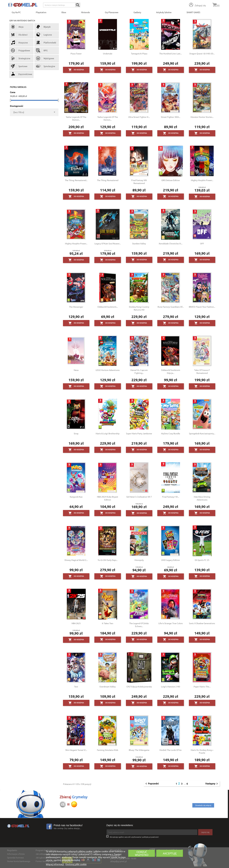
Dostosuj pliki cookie (76, 864)
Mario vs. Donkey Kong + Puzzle (202, 751)
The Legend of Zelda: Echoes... (139, 625)
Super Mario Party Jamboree (139, 433)
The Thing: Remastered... (76, 180)
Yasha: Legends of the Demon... (76, 118)
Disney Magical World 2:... (76, 560)
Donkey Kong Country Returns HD (139, 308)
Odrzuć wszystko (142, 853)
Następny (212, 784)
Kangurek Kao (76, 497)
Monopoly (139, 560)
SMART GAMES (193, 12)
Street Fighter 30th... (171, 117)
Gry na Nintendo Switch (22, 20)
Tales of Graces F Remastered (202, 371)
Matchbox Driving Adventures (202, 498)
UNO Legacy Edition (171, 560)
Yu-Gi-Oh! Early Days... (108, 560)
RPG (42, 50)
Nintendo (85, 12)
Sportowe (19, 66)
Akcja (17, 27)
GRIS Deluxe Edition (171, 180)
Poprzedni (152, 784)
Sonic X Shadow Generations (202, 623)
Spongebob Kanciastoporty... (202, 433)
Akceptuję (170, 853)
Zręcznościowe (21, 74)
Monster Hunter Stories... (202, 117)
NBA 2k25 (76, 623)
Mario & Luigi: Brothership (108, 433)
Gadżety (137, 12)
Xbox (64, 12)
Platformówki (46, 43)
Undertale (108, 53)
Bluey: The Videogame (139, 750)
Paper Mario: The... (202, 687)
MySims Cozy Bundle (171, 433)
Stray (76, 433)
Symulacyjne (46, 66)
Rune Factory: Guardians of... (171, 307)
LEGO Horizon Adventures (108, 370)
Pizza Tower (76, 53)
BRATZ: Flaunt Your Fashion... (202, 307)
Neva (76, 370)
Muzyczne (19, 43)
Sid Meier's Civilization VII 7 (139, 497)
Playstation (41, 12)
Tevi (76, 687)
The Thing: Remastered (108, 180)
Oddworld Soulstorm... (108, 307)
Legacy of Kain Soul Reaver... (108, 243)
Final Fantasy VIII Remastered (139, 182)
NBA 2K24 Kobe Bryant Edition (108, 498)
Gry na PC (16, 12)
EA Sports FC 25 (202, 560)
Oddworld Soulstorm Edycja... (171, 371)
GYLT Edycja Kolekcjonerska (139, 687)
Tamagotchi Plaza (139, 53)
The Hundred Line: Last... (171, 53)
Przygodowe (20, 50)
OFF (202, 243)
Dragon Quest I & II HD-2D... (202, 53)
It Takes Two (108, 623)
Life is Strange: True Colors (171, 623)
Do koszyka (76, 70)
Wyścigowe (45, 58)
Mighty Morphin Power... (202, 180)
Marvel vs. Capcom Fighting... (139, 371)
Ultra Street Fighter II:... (139, 117)
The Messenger (76, 307)
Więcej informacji (55, 864)
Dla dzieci (19, 35)
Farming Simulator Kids (108, 750)
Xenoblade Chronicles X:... (171, 243)
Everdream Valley (108, 687)
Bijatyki (43, 27)
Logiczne (44, 35)
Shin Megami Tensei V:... (76, 750)
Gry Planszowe (112, 12)
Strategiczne (21, 58)
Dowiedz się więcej (203, 805)
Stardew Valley (139, 243)
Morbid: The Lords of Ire (171, 750)
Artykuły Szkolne (164, 12)
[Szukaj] (62, 5)
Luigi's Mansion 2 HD (171, 687)
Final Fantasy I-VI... (171, 497)
